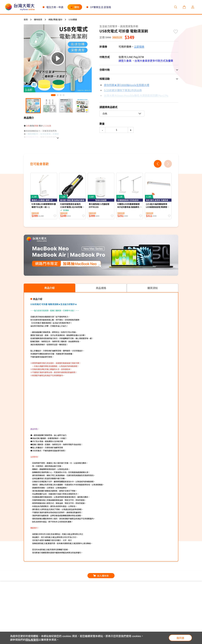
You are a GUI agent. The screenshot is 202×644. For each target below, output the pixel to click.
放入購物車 (101, 576)
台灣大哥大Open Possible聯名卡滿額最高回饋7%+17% (136, 95)
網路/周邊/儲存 (55, 19)
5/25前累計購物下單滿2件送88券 (123, 90)
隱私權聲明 (32, 640)
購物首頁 (38, 19)
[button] (53, 95)
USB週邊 (73, 19)
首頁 (26, 19)
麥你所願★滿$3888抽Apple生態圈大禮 (127, 85)
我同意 (180, 638)
